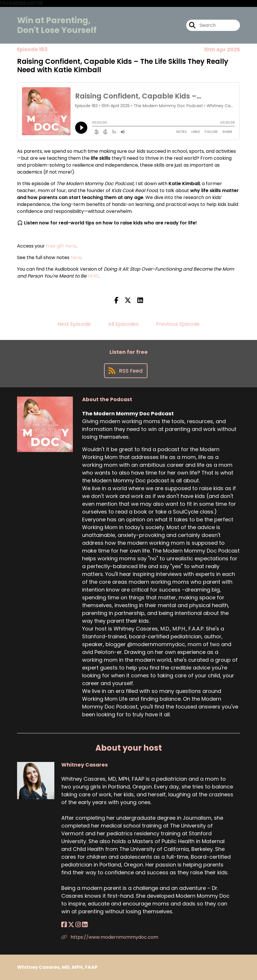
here (76, 257)
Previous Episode (178, 324)
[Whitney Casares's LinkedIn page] (85, 925)
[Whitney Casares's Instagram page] (78, 925)
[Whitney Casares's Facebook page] (64, 925)
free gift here (61, 246)
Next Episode (74, 324)
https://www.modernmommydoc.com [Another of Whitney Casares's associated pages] (110, 937)
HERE (93, 276)
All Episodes (123, 324)
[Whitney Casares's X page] (71, 925)
